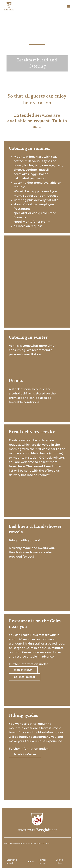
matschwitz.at (23, 670)
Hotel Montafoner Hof (15, 844)
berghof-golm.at (25, 677)
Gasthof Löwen (33, 844)
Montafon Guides (25, 754)
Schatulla (46, 844)
